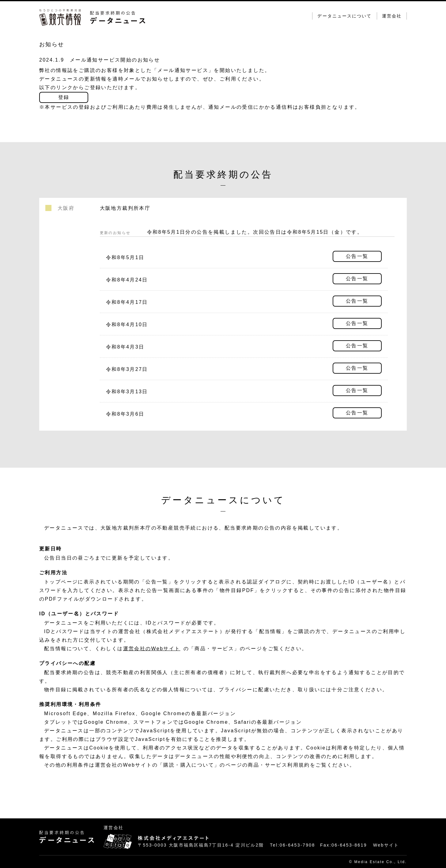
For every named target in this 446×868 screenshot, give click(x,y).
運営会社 (392, 16)
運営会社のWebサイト (152, 649)
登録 (64, 97)
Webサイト (386, 845)
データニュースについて (344, 16)
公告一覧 (357, 256)
